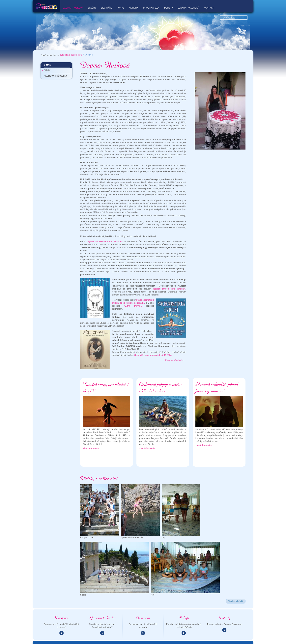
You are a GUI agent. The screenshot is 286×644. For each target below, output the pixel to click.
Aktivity (134, 8)
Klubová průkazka (56, 64)
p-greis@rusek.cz (93, 642)
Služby (92, 8)
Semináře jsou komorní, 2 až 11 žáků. (153, 343)
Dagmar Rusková (73, 8)
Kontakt (209, 8)
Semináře (106, 8)
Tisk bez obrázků (236, 589)
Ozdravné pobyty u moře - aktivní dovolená (161, 375)
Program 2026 (151, 8)
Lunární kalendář (188, 8)
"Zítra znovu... (133, 294)
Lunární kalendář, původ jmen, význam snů (217, 375)
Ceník (47, 58)
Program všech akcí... (176, 348)
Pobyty (169, 8)
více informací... (91, 436)
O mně (47, 53)
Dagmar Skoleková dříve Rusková (104, 229)
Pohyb (121, 8)
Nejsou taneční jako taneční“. (170, 276)
